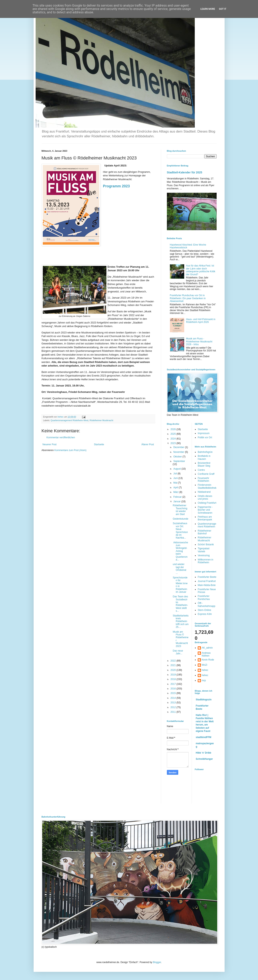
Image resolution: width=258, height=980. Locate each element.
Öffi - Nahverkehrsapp (206, 605)
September (179, 461)
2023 (173, 443)
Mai (176, 483)
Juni (176, 478)
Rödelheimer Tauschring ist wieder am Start (180, 510)
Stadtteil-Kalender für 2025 (185, 172)
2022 (173, 661)
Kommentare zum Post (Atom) (70, 450)
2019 (173, 675)
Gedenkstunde (180, 519)
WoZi (204, 665)
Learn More (208, 9)
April (176, 488)
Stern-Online (204, 610)
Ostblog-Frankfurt (207, 503)
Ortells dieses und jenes (205, 497)
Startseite (99, 444)
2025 (173, 434)
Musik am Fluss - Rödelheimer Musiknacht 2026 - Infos (199, 342)
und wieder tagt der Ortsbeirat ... (179, 569)
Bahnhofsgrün (205, 452)
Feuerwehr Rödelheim (203, 480)
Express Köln (205, 614)
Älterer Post (148, 444)
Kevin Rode (208, 660)
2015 (173, 693)
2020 (173, 670)
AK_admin (207, 648)
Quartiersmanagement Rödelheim (207, 525)
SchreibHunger (204, 759)
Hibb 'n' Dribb (203, 753)
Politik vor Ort (205, 437)
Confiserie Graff (206, 474)
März (176, 492)
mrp (204, 680)
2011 (173, 712)
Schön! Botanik (206, 545)
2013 (173, 703)
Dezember (179, 447)
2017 (173, 684)
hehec (205, 670)
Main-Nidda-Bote (207, 585)
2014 (173, 698)
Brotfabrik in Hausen (204, 457)
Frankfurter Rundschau (204, 598)
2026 (173, 429)
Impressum (204, 433)
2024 (173, 439)
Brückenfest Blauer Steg (204, 464)
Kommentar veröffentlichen (61, 437)
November (179, 452)
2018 (173, 679)
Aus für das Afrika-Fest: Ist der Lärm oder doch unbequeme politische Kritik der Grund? (201, 270)
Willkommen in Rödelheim (205, 561)
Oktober (178, 457)
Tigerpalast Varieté (204, 550)
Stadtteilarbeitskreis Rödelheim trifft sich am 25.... (181, 621)
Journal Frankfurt (207, 581)
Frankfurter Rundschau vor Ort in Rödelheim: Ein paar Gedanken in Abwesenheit (188, 298)
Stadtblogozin (204, 700)
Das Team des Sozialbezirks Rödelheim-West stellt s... (180, 604)
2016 (173, 689)
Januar (177, 501)
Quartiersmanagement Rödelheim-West (69, 420)
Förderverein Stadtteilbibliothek (207, 486)
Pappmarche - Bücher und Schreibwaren (205, 510)
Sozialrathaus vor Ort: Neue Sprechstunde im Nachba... (180, 531)
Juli (175, 474)
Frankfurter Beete (207, 577)
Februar (178, 497)
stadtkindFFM (203, 737)
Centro (201, 470)
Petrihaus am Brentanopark (205, 518)
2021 (173, 665)
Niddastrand (204, 492)
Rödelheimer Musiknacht (101, 420)
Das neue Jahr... (178, 652)
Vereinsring (204, 555)
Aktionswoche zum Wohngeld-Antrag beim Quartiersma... (180, 551)
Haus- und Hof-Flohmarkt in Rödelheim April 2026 (201, 321)
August (177, 469)
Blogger (157, 962)
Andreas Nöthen (206, 654)
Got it (223, 9)
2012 (173, 707)
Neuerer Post (50, 444)
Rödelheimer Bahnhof (204, 532)
